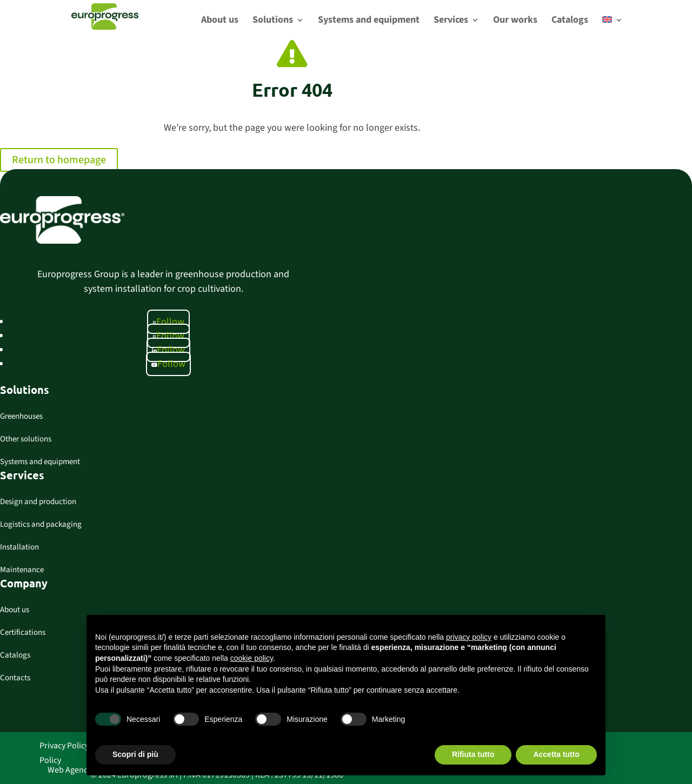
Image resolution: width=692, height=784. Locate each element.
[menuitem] (613, 28)
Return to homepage (59, 160)
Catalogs (15, 655)
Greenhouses (21, 416)
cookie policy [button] (252, 658)
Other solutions (26, 439)
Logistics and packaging (41, 524)
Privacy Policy (64, 746)
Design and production (38, 502)
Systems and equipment (40, 462)
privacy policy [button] (469, 637)
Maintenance (22, 570)
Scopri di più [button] (135, 754)
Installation (19, 547)
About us (15, 610)
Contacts (15, 678)
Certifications (23, 632)
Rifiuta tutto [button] (473, 754)
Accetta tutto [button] (556, 754)
